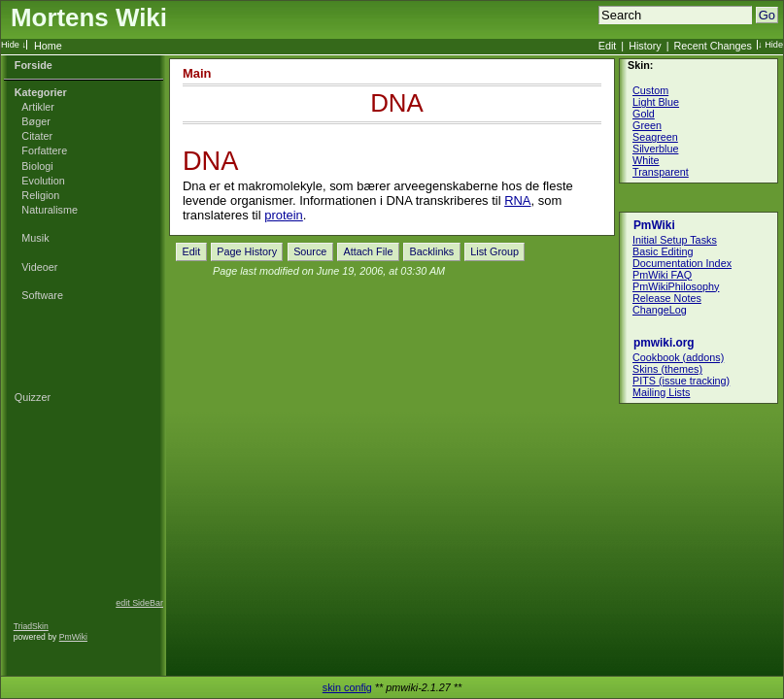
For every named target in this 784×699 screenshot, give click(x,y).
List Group (494, 251)
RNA (517, 200)
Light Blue (656, 102)
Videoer (39, 267)
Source (310, 251)
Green (647, 125)
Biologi (37, 166)
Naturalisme (50, 210)
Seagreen (655, 137)
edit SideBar (139, 603)
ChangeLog (660, 310)
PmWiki (73, 637)
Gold (644, 114)
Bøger (35, 121)
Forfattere (44, 150)
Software (42, 295)
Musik (35, 238)
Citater (37, 136)
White (646, 160)
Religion (40, 195)
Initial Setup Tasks (675, 240)
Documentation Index (682, 263)
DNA (397, 103)
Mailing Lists (661, 392)
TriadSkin (31, 626)
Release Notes (667, 298)
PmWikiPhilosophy (676, 286)
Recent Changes (713, 46)
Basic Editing (663, 251)
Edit (608, 46)
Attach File (368, 251)
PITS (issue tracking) (681, 381)
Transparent (661, 172)
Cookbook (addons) (678, 357)
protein (284, 215)
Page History (247, 251)
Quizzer (33, 397)
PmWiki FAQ (662, 275)
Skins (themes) (667, 369)
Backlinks (432, 251)
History (645, 46)
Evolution (43, 181)
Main (197, 73)
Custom (650, 90)
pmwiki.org (664, 343)
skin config (347, 687)
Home (48, 46)
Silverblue (655, 149)
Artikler (38, 107)
